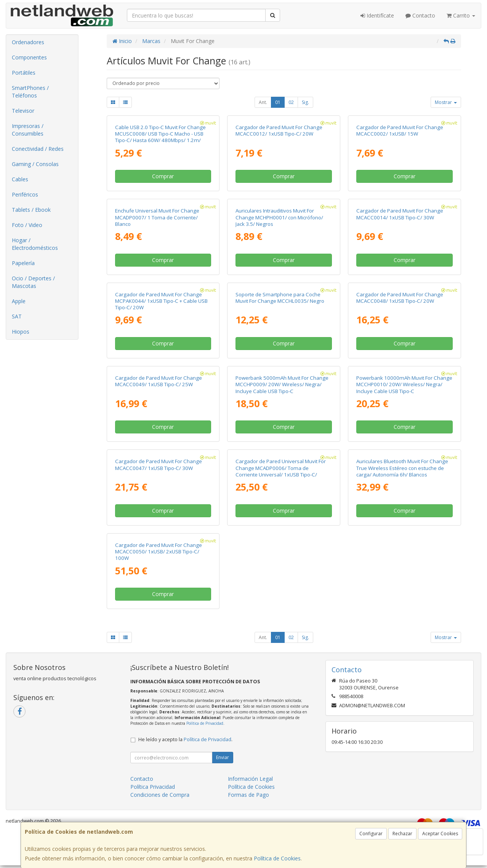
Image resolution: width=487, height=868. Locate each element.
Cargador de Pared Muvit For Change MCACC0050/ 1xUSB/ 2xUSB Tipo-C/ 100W (159, 552)
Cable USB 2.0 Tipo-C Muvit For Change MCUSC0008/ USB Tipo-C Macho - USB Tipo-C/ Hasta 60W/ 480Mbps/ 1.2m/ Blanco (160, 137)
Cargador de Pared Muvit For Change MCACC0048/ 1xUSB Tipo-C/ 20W (400, 298)
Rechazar (402, 834)
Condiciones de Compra (160, 795)
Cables (20, 179)
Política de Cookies (277, 858)
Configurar (371, 834)
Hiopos (21, 332)
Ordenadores (28, 42)
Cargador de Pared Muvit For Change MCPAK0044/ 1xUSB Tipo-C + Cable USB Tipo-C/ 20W (161, 301)
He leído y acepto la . (185, 739)
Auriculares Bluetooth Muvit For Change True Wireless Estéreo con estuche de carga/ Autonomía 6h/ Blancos (402, 468)
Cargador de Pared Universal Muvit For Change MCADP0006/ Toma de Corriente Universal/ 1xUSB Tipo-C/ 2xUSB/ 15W (281, 471)
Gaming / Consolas (35, 164)
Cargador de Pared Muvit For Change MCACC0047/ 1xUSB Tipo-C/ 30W (159, 464)
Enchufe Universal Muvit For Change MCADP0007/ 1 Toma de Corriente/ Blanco (157, 217)
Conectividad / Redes (38, 149)
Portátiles (24, 73)
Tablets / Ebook (31, 210)
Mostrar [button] (446, 102)
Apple (19, 301)
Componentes (29, 57)
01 (278, 102)
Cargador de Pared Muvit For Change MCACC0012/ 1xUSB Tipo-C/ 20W (279, 130)
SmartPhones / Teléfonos (30, 92)
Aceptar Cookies (440, 834)
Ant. (263, 102)
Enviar (223, 757)
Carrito (461, 15)
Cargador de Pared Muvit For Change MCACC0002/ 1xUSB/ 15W (400, 130)
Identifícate (377, 15)
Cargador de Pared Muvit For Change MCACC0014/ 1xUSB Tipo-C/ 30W (400, 214)
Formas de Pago (248, 795)
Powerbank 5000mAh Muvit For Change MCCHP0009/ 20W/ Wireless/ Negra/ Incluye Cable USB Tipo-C (282, 384)
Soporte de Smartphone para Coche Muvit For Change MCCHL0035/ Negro (280, 298)
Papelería (23, 263)
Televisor (23, 111)
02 (291, 102)
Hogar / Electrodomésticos (35, 244)
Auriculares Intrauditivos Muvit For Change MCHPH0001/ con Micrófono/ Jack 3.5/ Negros (279, 217)
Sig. (305, 102)
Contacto (420, 15)
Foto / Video (27, 225)
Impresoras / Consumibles (28, 130)
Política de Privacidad (205, 723)
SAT (17, 316)
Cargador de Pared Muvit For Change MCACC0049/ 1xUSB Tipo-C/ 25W (159, 381)
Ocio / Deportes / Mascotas (33, 282)
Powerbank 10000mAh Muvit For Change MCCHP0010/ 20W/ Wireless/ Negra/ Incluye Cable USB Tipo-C (404, 384)
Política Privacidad (153, 787)
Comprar (163, 176)
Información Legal (250, 779)
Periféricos (25, 194)
